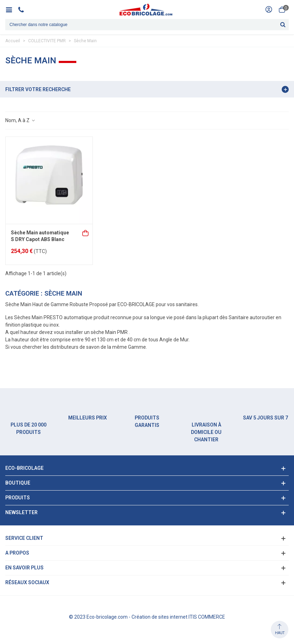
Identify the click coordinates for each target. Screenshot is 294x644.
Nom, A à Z (20, 120)
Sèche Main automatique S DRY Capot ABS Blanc (40, 236)
